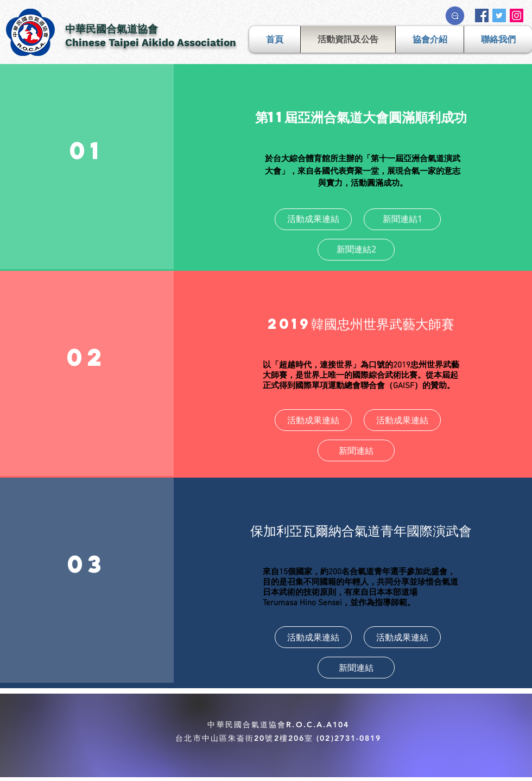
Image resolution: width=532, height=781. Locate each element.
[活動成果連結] (313, 219)
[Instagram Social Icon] (517, 15)
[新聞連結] (356, 450)
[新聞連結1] (402, 219)
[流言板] (455, 16)
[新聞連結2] (356, 250)
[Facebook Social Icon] (482, 15)
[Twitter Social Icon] (499, 15)
